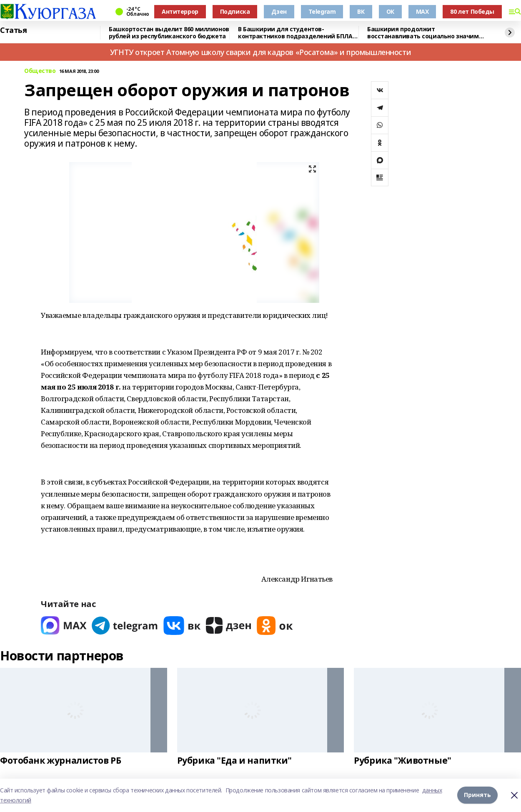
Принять (477, 795)
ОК (390, 11)
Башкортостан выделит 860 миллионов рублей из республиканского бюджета (169, 33)
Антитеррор (180, 11)
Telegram (322, 11)
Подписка (235, 11)
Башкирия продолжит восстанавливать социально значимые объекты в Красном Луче (427, 33)
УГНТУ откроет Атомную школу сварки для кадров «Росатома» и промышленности (260, 52)
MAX (422, 11)
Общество (40, 71)
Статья (13, 30)
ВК (361, 11)
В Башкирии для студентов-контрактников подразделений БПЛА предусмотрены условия (295, 33)
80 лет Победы (472, 11)
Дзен (279, 11)
